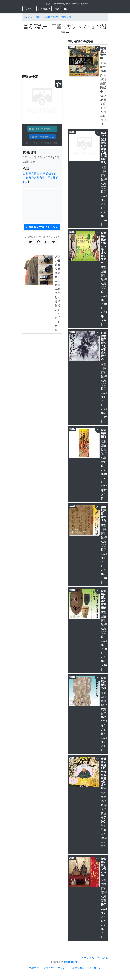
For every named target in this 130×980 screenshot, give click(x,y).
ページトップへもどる (95, 958)
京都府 (37, 17)
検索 (57, 9)
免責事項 (34, 968)
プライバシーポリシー (55, 968)
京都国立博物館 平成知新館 (57, 17)
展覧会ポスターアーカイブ (87, 968)
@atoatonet (71, 962)
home (27, 17)
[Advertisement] (42, 55)
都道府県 (43, 9)
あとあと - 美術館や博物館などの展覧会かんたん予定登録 (66, 4)
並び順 (28, 9)
